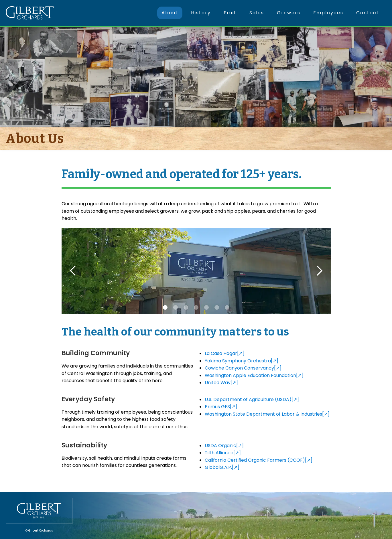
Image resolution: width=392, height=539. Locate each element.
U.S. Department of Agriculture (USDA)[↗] (252, 399)
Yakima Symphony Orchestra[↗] (242, 361)
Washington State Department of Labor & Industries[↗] (267, 414)
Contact (368, 13)
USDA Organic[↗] (224, 446)
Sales (257, 13)
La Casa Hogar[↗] (225, 353)
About (170, 13)
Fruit (230, 13)
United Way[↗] (221, 383)
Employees (328, 13)
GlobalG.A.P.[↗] (222, 467)
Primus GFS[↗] (221, 407)
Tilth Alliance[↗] (223, 453)
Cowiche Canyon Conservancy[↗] (243, 368)
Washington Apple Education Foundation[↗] (254, 375)
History (201, 13)
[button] (73, 271)
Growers (289, 13)
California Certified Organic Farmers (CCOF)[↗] (259, 460)
